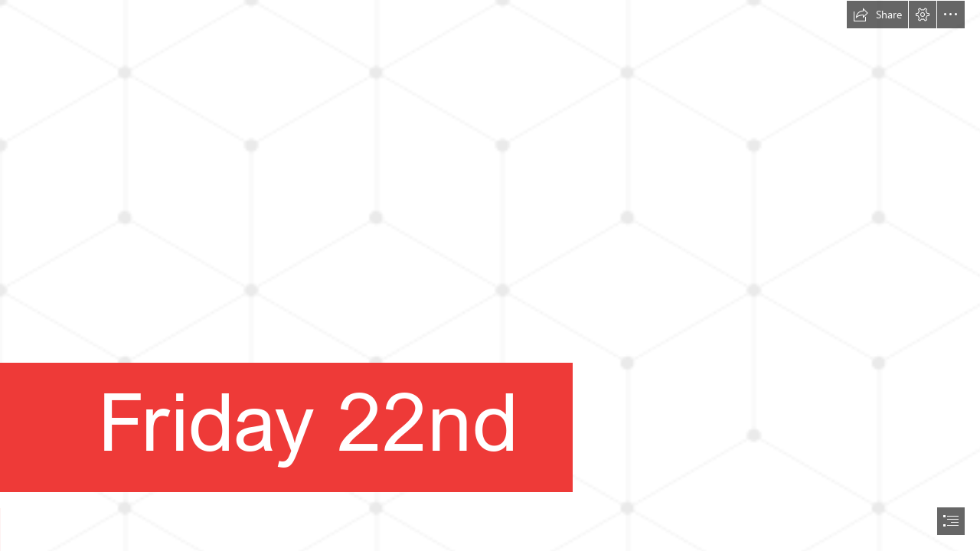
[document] (490, 275)
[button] (877, 15)
